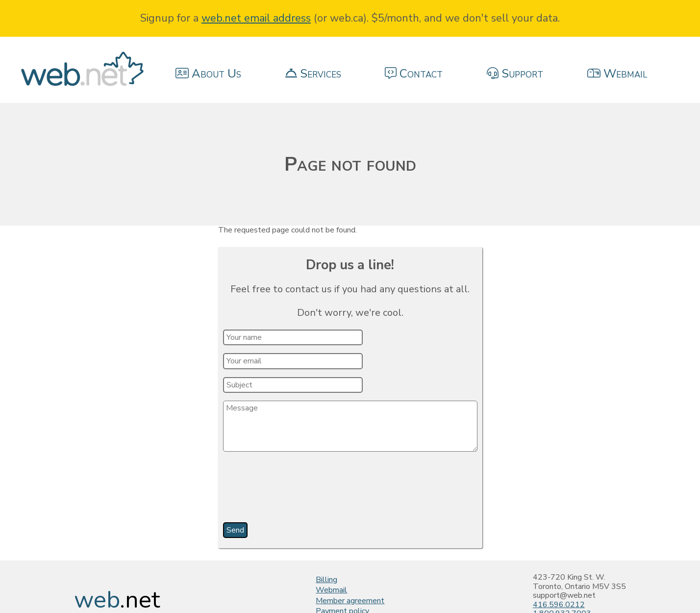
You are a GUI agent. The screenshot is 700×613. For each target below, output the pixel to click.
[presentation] (299, 490)
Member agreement (350, 601)
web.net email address (256, 18)
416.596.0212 (559, 605)
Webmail (331, 590)
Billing (326, 580)
